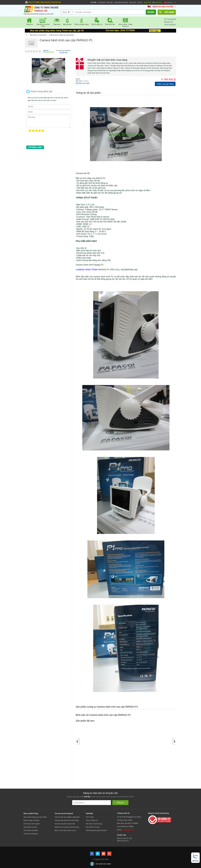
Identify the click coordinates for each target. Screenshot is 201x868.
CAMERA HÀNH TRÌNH (87, 270)
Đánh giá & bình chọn (49, 52)
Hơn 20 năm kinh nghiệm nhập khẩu (67, 817)
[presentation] (46, 140)
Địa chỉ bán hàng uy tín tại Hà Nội (35, 817)
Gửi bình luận (63, 52)
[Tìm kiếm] (151, 12)
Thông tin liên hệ (123, 813)
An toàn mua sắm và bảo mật (65, 824)
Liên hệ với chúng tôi (31, 834)
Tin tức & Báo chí (92, 820)
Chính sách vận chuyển (32, 824)
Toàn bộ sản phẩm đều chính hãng (67, 820)
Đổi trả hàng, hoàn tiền (31, 820)
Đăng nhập (147, 2)
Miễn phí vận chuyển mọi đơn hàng (67, 827)
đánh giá (46, 50)
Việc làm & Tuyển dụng (94, 824)
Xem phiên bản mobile (103, 864)
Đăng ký (159, 2)
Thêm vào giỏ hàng (165, 84)
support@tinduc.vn (128, 830)
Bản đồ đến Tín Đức (93, 827)
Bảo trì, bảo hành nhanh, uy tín (65, 830)
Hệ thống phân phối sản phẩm (96, 830)
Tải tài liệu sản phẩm (31, 830)
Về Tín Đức (90, 817)
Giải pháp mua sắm (30, 827)
